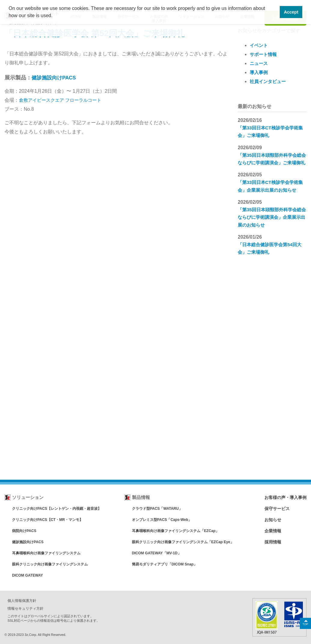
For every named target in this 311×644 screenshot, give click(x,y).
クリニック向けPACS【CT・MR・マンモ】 (50, 520)
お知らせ (270, 520)
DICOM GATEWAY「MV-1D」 (156, 553)
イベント (259, 45)
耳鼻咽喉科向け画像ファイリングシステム (49, 553)
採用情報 (270, 542)
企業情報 (270, 531)
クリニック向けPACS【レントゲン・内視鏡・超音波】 (60, 508)
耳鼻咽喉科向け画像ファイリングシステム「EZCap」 (177, 531)
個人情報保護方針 (23, 601)
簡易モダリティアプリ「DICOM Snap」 (165, 564)
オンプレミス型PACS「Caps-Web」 (162, 520)
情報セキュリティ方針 (27, 608)
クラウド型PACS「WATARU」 (157, 508)
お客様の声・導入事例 (284, 497)
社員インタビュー (269, 81)
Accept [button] (291, 12)
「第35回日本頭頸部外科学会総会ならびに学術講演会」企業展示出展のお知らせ (272, 224)
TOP (305, 624)
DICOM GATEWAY (29, 575)
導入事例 (259, 72)
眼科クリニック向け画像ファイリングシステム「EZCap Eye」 (185, 542)
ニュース (259, 63)
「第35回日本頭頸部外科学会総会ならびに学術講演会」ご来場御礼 (272, 162)
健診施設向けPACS (55, 78)
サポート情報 (264, 54)
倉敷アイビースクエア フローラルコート (63, 100)
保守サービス (275, 508)
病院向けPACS (25, 531)
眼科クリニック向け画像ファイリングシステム (53, 564)
